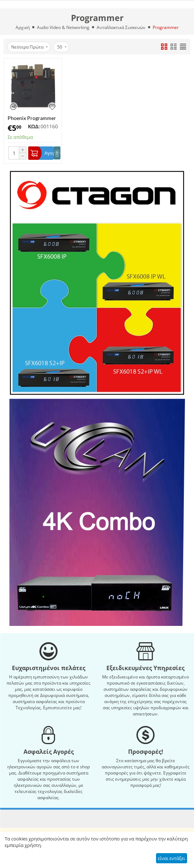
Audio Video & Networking (63, 27)
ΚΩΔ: (34, 126)
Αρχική (23, 27)
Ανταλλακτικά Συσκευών (121, 27)
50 (62, 47)
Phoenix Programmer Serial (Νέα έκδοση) (32, 118)
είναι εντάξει (171, 858)
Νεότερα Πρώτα (29, 47)
